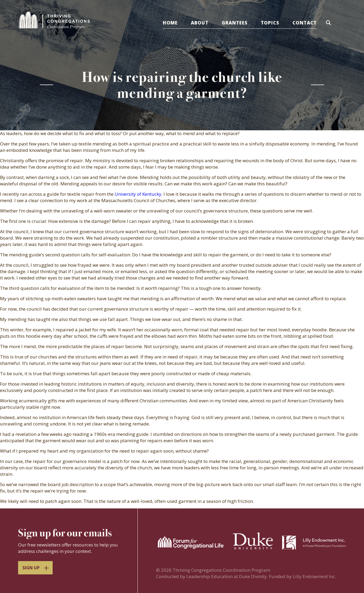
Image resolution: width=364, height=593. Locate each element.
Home (170, 23)
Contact (305, 23)
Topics (270, 23)
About (200, 23)
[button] (329, 24)
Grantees (235, 23)
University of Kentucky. (139, 194)
